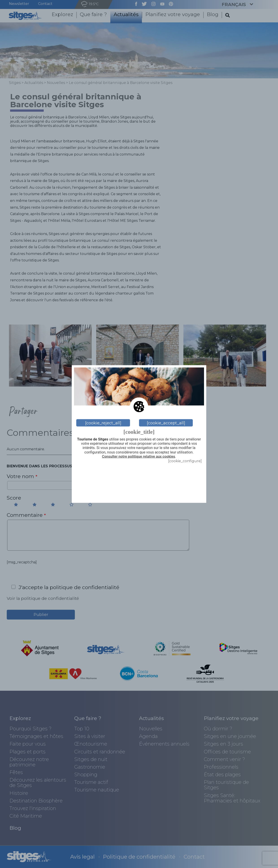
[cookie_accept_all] (166, 423)
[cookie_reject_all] (103, 423)
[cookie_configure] (185, 461)
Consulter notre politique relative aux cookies (139, 456)
